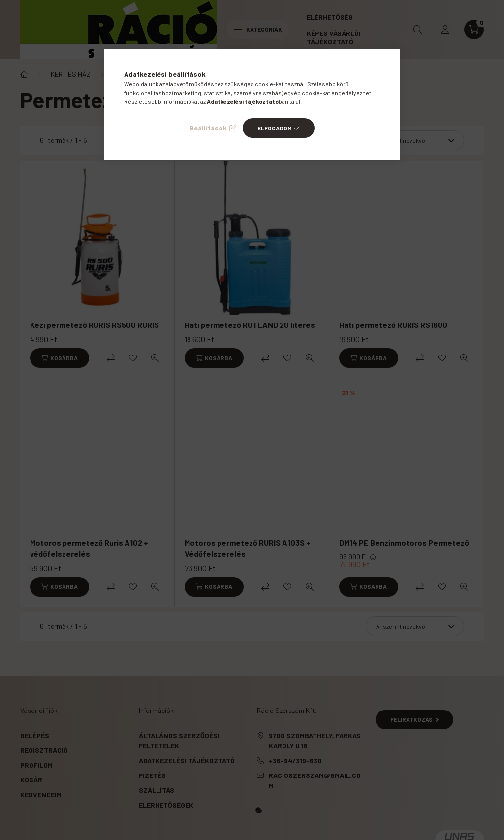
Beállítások (208, 128)
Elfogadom (275, 128)
